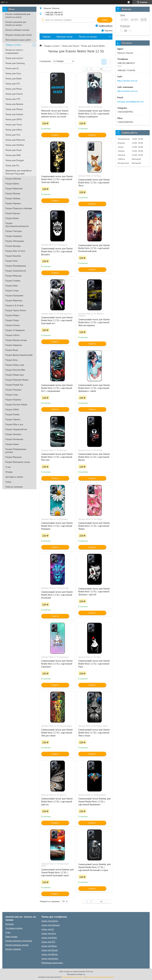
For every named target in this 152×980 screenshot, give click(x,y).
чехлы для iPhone (50, 954)
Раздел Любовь (13, 198)
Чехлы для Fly (12, 165)
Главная (46, 37)
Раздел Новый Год (14, 385)
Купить (55, 135)
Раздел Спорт (12, 291)
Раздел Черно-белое (16, 310)
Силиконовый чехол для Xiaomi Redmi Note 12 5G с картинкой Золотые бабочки (57, 179)
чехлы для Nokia (49, 938)
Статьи (8, 482)
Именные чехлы (65, 37)
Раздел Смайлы (13, 281)
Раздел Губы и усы (14, 424)
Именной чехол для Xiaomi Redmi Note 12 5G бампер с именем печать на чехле (55, 114)
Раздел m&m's (12, 335)
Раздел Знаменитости (16, 271)
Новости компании (14, 487)
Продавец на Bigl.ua (76, 974)
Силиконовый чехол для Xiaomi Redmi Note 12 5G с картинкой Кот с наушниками (57, 388)
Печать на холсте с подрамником (14, 51)
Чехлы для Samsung (15, 63)
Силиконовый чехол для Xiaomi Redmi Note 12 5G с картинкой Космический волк (94, 248)
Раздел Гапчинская (14, 439)
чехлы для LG (48, 929)
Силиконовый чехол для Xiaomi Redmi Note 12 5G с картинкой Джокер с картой (94, 592)
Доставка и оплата (14, 477)
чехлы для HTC (48, 942)
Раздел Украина (13, 203)
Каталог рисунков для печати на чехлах (16, 23)
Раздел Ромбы (12, 414)
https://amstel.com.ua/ (127, 81)
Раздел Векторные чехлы (18, 462)
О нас (8, 467)
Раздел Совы (12, 395)
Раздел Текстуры (14, 231)
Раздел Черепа (13, 419)
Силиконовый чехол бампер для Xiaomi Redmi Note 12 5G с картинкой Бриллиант (94, 802)
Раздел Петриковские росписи (16, 451)
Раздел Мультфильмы (16, 266)
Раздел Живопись (14, 300)
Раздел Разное (13, 325)
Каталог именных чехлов (17, 30)
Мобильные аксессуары (52, 963)
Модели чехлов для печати (19, 35)
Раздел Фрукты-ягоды (16, 340)
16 (101, 69)
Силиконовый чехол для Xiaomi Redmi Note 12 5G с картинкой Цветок (57, 802)
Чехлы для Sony (13, 73)
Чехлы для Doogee (15, 160)
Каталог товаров (13, 949)
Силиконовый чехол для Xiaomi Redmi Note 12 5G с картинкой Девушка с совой (94, 388)
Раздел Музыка (13, 193)
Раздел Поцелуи (13, 390)
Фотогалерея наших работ (18, 40)
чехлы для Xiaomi (50, 950)
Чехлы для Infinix (14, 130)
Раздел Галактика (14, 236)
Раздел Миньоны (13, 276)
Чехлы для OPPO (14, 119)
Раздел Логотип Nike (15, 370)
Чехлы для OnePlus (15, 145)
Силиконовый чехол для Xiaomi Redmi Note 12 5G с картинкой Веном (94, 457)
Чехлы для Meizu (14, 89)
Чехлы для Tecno (14, 125)
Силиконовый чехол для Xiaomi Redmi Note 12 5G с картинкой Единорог (57, 664)
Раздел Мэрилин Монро (17, 380)
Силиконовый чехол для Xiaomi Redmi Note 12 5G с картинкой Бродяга (57, 251)
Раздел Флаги (12, 218)
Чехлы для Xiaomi (14, 94)
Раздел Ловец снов (15, 365)
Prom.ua (89, 971)
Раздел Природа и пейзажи (19, 208)
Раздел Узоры (12, 320)
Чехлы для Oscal (13, 150)
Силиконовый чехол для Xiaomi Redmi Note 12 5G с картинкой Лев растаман (57, 733)
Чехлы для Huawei (14, 114)
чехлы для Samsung (51, 925)
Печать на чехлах (88, 37)
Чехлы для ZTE (13, 99)
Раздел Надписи (13, 400)
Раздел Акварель (14, 345)
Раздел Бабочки (13, 179)
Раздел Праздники (14, 295)
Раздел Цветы (12, 184)
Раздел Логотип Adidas (16, 405)
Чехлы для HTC (13, 84)
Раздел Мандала (13, 457)
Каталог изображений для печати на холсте (18, 16)
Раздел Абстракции (15, 241)
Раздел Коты (11, 360)
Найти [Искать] (105, 20)
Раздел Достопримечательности (17, 225)
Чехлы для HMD (13, 155)
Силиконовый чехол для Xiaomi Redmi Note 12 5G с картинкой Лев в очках (94, 733)
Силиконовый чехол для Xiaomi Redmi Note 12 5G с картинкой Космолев (57, 595)
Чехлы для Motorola (15, 140)
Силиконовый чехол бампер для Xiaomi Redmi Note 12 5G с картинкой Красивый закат (57, 872)
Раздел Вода (12, 350)
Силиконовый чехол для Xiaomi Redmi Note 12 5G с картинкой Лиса (94, 183)
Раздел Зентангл (13, 434)
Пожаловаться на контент (73, 977)
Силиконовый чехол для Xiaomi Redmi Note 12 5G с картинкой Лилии (94, 526)
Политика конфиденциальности (100, 977)
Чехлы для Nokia (13, 79)
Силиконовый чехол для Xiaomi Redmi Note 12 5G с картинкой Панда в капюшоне (94, 114)
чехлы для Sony (49, 933)
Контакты (10, 924)
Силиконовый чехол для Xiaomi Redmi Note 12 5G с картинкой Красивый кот (57, 320)
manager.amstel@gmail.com (130, 102)
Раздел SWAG (12, 409)
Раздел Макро (12, 315)
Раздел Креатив (13, 256)
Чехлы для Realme (14, 104)
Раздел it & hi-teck (14, 305)
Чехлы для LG (12, 68)
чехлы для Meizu (49, 946)
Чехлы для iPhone (14, 109)
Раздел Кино (12, 261)
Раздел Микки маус (15, 375)
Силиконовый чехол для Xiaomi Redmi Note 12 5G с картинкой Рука (94, 664)
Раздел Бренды (13, 246)
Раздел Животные (14, 188)
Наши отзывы (11, 937)
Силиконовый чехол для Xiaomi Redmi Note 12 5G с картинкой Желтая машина (94, 322)
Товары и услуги (13, 45)
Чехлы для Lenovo (14, 58)
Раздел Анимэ (12, 444)
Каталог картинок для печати (19, 941)
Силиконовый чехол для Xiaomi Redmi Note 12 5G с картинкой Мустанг (57, 457)
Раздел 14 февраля (15, 330)
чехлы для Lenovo (50, 921)
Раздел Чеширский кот (16, 429)
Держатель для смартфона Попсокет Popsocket (18, 172)
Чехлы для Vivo (13, 135)
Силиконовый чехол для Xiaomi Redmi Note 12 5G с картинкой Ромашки (57, 526)
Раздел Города (13, 213)
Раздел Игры (12, 286)
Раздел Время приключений (19, 355)
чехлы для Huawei (50, 959)
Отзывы (9, 472)
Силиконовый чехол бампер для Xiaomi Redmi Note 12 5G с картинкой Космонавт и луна (94, 867)
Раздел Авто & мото (15, 251)
